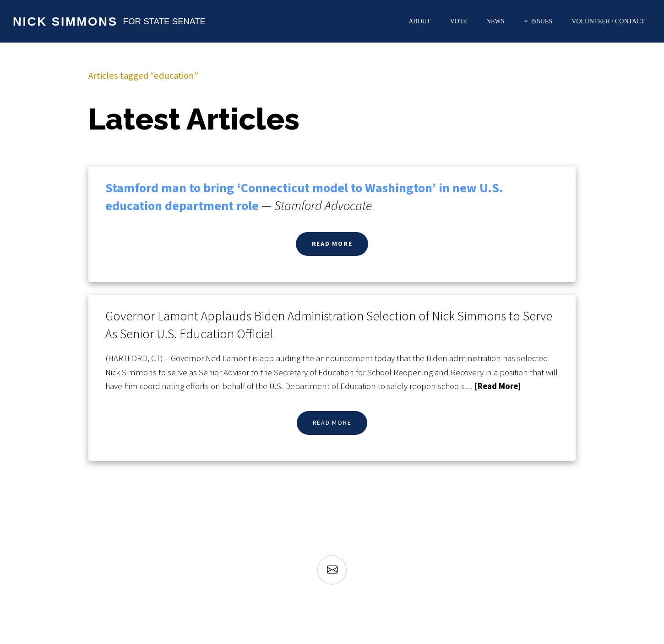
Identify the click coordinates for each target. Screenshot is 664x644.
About (419, 21)
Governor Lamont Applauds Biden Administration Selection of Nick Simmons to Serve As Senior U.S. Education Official (329, 325)
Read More (332, 244)
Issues (542, 21)
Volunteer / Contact (608, 21)
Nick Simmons (65, 22)
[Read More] (498, 386)
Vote (458, 21)
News (495, 21)
